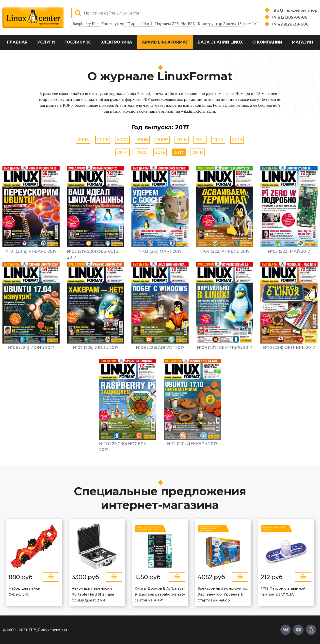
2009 (162, 140)
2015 (141, 152)
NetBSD (188, 24)
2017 (179, 152)
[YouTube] (298, 630)
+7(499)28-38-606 (290, 24)
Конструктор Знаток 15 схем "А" (228, 24)
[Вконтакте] (286, 630)
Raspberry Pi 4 (86, 24)
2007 (122, 140)
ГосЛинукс (78, 42)
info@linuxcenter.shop (295, 10)
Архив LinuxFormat (165, 42)
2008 (142, 140)
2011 (200, 140)
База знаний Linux (220, 42)
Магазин (302, 42)
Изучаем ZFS (167, 24)
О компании (267, 42)
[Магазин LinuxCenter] (311, 630)
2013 (237, 140)
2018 (198, 152)
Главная (17, 42)
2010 (182, 140)
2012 (218, 140)
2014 (123, 152)
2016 (160, 152)
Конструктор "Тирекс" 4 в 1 (127, 24)
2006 (103, 140)
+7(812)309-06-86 (289, 17)
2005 (83, 140)
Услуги (46, 42)
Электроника (116, 42)
